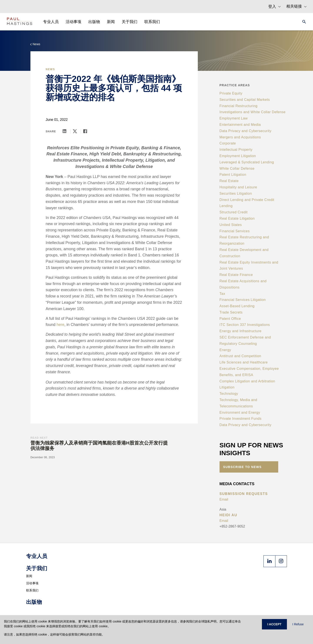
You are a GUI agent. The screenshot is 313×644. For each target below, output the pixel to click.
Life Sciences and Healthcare (244, 362)
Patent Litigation (233, 175)
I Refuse (298, 624)
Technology (229, 394)
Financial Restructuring (239, 106)
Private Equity (231, 93)
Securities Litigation (236, 193)
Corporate (228, 143)
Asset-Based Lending (237, 306)
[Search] (303, 22)
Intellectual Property (236, 150)
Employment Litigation (238, 156)
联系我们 (32, 590)
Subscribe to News (242, 467)
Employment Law (234, 118)
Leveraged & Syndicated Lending (247, 162)
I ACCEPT (274, 624)
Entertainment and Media (240, 125)
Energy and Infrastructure (241, 331)
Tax (222, 294)
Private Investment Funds (241, 419)
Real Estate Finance (236, 275)
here (60, 325)
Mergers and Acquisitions (240, 137)
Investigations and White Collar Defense (253, 112)
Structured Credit (234, 212)
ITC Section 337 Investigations (245, 325)
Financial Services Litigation (243, 300)
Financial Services (235, 231)
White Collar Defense (237, 168)
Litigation (227, 387)
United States (231, 225)
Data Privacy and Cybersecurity (246, 131)
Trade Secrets (231, 312)
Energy (225, 350)
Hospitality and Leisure (238, 187)
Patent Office (230, 319)
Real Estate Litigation (237, 218)
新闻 (29, 576)
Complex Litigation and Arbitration (247, 381)
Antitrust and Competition (240, 356)
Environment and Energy (240, 412)
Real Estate (229, 181)
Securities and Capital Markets (245, 100)
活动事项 (32, 583)
